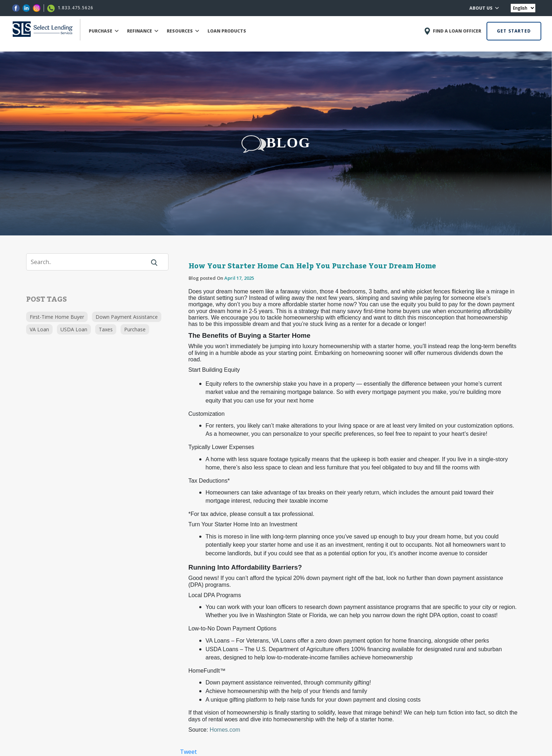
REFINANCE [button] (143, 31)
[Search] (91, 262)
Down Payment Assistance (127, 317)
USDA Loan (74, 329)
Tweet (188, 752)
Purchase (135, 329)
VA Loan (39, 329)
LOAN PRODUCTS (227, 31)
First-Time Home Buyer (57, 317)
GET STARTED (514, 31)
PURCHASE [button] (104, 31)
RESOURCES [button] (183, 31)
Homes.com (225, 730)
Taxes (106, 329)
